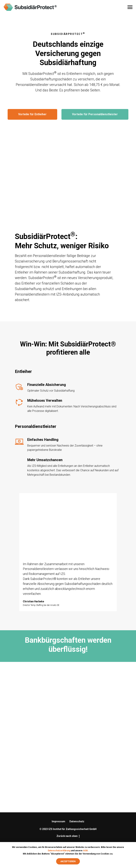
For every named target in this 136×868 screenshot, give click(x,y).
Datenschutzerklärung (59, 851)
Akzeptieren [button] (68, 861)
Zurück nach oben (68, 836)
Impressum (58, 821)
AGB (85, 851)
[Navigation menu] (130, 7)
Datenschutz (77, 821)
